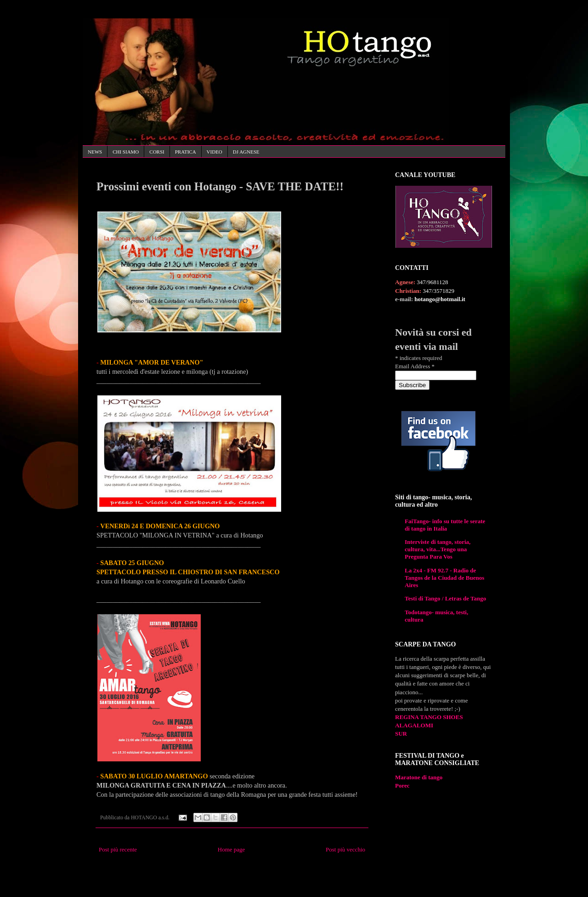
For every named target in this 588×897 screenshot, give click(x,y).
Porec (402, 786)
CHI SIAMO (126, 152)
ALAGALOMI (414, 725)
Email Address (415, 366)
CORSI (157, 152)
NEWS (95, 152)
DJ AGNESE (246, 152)
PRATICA (186, 152)
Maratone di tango (419, 777)
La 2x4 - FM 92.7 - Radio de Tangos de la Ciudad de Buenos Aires (444, 578)
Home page (232, 849)
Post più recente (118, 849)
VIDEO (215, 152)
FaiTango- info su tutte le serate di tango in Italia (445, 525)
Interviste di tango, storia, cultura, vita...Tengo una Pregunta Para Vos (438, 549)
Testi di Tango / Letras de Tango (445, 598)
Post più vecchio (345, 849)
